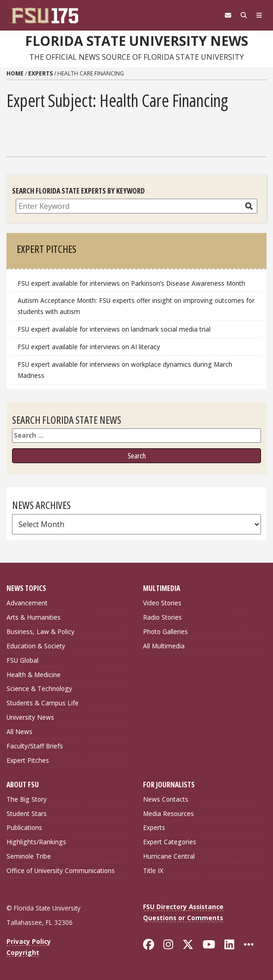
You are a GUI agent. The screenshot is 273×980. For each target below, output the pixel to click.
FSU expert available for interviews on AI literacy (89, 347)
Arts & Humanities (34, 617)
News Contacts (166, 799)
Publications (24, 827)
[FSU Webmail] (228, 15)
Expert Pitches (28, 760)
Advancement (27, 603)
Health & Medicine (34, 675)
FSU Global (22, 660)
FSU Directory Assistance (183, 907)
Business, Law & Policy (40, 631)
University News (30, 717)
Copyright (23, 952)
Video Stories (162, 603)
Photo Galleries (165, 631)
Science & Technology (39, 688)
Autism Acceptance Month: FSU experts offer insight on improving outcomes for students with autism (136, 306)
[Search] (244, 15)
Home (15, 73)
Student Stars (27, 814)
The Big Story (27, 799)
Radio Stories (162, 617)
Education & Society (36, 646)
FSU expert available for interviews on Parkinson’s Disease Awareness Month (131, 283)
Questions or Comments (183, 918)
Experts (40, 73)
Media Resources (168, 814)
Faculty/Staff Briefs (35, 746)
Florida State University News (136, 41)
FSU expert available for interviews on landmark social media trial (114, 329)
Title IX (153, 870)
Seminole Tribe (29, 856)
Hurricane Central (169, 856)
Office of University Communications (61, 870)
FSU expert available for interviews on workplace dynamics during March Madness (125, 370)
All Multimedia (164, 646)
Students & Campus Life (43, 703)
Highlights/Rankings (36, 842)
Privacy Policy (29, 941)
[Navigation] (259, 15)
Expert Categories (170, 842)
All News (19, 732)
